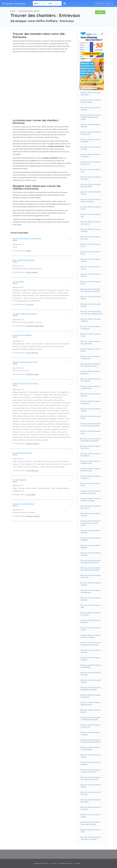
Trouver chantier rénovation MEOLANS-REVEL (91, 704)
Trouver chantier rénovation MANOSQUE (91, 94)
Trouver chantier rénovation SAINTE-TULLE (91, 163)
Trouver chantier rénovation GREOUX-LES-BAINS (91, 200)
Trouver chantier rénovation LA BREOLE (91, 733)
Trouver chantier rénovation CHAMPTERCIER (91, 387)
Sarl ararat (30, 304)
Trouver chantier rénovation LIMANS (91, 816)
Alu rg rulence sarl (32, 470)
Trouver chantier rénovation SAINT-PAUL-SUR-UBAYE (91, 838)
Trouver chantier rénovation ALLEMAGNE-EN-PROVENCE (91, 561)
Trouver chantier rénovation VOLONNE (91, 230)
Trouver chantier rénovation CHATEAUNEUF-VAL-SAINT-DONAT (91, 523)
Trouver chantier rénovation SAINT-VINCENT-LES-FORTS (91, 778)
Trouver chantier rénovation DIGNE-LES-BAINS (91, 101)
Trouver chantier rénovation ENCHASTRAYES (91, 591)
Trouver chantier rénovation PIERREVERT (91, 141)
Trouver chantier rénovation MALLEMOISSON (91, 342)
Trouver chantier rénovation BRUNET (91, 711)
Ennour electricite (32, 353)
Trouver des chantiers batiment (29, 11)
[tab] (42, 239)
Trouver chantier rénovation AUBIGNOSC (91, 477)
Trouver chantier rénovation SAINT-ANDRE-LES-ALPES (91, 365)
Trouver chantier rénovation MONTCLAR (91, 576)
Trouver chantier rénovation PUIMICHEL (91, 808)
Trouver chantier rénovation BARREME (91, 546)
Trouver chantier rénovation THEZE (91, 831)
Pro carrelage (31, 495)
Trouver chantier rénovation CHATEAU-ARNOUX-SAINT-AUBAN (91, 117)
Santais (29, 251)
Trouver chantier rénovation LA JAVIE (91, 629)
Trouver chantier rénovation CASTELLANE (91, 223)
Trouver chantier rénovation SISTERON (91, 109)
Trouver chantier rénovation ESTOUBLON (91, 696)
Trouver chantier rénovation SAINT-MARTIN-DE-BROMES (91, 569)
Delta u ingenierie (32, 272)
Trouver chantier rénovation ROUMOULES (91, 455)
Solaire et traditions (33, 444)
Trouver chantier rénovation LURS (91, 606)
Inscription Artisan (104, 3)
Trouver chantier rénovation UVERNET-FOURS (91, 462)
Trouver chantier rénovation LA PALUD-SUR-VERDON (91, 771)
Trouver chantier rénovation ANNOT (91, 350)
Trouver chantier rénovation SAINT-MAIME (91, 380)
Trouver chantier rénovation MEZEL (91, 417)
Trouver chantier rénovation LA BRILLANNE (91, 357)
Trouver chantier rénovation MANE (91, 253)
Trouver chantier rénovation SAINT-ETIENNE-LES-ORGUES (91, 290)
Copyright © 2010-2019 (41, 863)
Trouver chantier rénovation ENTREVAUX (91, 372)
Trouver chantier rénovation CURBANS (91, 659)
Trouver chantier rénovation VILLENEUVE (91, 156)
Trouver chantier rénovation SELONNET (91, 674)
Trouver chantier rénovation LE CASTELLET (91, 726)
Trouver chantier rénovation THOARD (91, 410)
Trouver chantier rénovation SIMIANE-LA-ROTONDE (91, 492)
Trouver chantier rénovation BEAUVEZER (91, 801)
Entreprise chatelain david (35, 326)
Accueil (13, 11)
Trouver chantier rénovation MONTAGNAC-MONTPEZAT (91, 644)
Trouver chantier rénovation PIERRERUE (91, 539)
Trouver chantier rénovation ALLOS (91, 432)
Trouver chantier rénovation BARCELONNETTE (91, 185)
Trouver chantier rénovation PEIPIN (91, 283)
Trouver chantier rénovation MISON (91, 335)
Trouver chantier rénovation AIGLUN (91, 268)
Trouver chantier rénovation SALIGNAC (91, 515)
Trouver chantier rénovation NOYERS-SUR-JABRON (91, 636)
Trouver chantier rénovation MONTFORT (91, 621)
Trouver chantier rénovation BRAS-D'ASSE (91, 507)
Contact (78, 863)
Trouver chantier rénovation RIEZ (91, 215)
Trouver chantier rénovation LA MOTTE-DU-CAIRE (91, 500)
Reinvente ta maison (33, 516)
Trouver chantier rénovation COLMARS (91, 651)
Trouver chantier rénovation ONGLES (91, 756)
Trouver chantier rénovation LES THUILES (91, 614)
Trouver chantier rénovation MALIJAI (91, 208)
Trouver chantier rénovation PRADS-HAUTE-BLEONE (91, 823)
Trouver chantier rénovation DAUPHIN (91, 395)
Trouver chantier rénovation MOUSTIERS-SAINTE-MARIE (91, 440)
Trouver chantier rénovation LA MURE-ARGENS (91, 748)
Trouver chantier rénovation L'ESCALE (91, 260)
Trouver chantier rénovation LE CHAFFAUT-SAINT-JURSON (91, 425)
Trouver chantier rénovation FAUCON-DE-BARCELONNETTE (91, 741)
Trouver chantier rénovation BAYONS (91, 786)
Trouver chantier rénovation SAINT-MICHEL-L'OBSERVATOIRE (91, 313)
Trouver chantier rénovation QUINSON (91, 599)
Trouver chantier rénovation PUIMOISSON (91, 402)
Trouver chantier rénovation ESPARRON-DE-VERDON (91, 689)
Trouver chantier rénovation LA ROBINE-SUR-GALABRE (91, 719)
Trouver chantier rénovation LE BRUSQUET (91, 328)
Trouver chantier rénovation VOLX (91, 171)
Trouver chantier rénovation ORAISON (91, 126)
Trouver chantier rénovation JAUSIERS (91, 305)
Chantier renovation (14, 3)
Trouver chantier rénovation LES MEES (91, 148)
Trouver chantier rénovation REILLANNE (91, 238)
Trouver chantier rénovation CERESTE (91, 275)
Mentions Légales (66, 863)
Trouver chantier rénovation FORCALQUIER (91, 133)
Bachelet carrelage (32, 374)
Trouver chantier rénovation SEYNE (91, 245)
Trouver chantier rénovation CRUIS (91, 485)
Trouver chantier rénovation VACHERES (91, 793)
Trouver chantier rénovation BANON (91, 298)
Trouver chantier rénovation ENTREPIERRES (91, 666)
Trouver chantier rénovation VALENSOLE (91, 178)
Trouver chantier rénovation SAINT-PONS (91, 447)
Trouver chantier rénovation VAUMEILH (91, 763)
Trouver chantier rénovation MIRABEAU (91, 554)
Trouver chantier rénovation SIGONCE (91, 681)
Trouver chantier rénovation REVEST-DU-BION (91, 470)
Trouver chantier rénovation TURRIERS (91, 584)
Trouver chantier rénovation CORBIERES (91, 320)
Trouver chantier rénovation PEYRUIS (91, 193)
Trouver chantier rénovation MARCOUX (91, 532)
